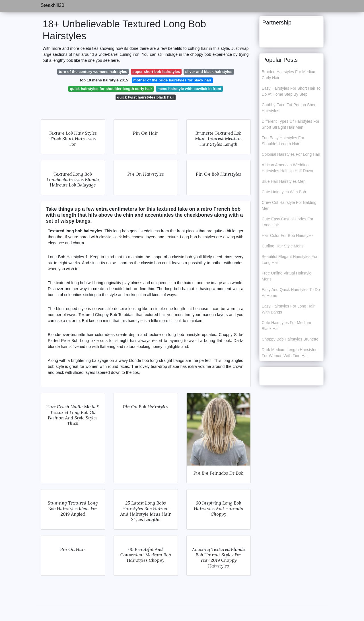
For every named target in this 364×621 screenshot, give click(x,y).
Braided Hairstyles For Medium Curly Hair (289, 75)
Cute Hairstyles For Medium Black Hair (287, 326)
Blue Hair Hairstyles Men (284, 181)
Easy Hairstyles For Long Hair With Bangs (288, 309)
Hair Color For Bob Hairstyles (288, 235)
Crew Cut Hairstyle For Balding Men (289, 205)
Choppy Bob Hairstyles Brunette (290, 339)
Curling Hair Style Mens (283, 246)
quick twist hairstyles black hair (145, 97)
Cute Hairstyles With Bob (284, 192)
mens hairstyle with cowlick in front (189, 89)
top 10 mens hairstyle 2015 (104, 80)
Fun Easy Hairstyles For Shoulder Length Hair (283, 141)
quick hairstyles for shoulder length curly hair (111, 89)
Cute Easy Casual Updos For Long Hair (288, 222)
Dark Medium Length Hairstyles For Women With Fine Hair (290, 353)
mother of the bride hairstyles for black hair (172, 80)
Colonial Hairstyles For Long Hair (291, 154)
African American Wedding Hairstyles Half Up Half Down (288, 168)
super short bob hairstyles (156, 72)
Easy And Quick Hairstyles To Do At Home (291, 293)
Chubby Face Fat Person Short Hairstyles (289, 108)
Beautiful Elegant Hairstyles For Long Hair (290, 260)
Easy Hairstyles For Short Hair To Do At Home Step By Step (291, 91)
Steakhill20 (53, 5)
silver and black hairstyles (209, 72)
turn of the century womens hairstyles (93, 72)
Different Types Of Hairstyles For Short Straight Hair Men (291, 124)
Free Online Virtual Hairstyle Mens (287, 276)
